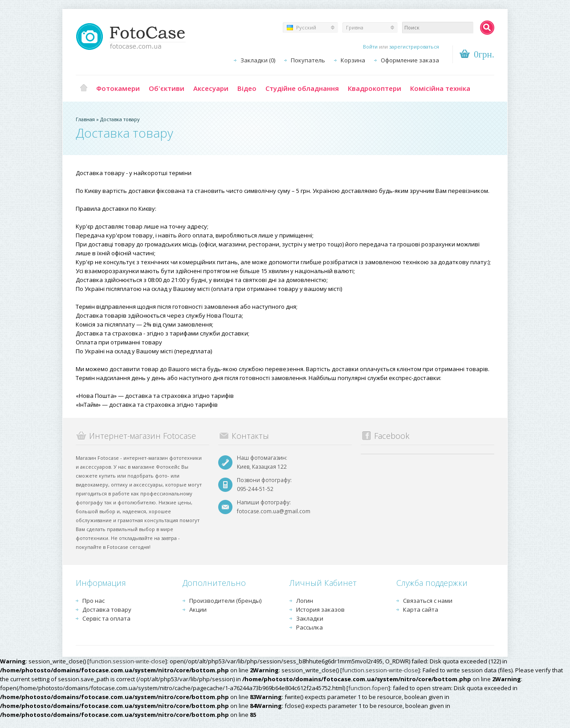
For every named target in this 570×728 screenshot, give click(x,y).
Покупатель (308, 60)
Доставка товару (120, 119)
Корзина (353, 60)
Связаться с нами (428, 601)
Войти (370, 47)
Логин (305, 601)
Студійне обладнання (302, 88)
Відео (247, 88)
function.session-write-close (127, 661)
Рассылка (309, 627)
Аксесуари (211, 88)
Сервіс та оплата (106, 618)
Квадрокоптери (375, 88)
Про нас (94, 601)
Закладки (310, 618)
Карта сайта (421, 609)
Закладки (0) (258, 60)
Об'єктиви (167, 88)
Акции (198, 609)
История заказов (320, 609)
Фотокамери (118, 88)
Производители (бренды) (225, 601)
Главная (84, 88)
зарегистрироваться (414, 47)
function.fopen (368, 688)
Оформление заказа (410, 60)
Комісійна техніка (440, 88)
